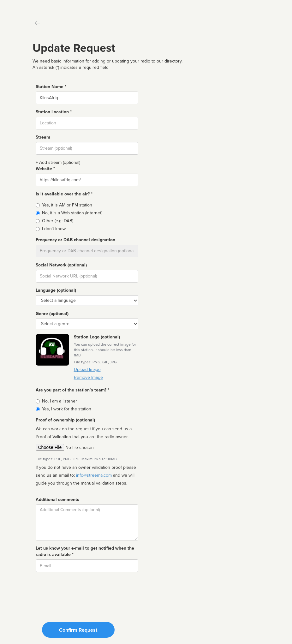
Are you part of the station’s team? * (72, 390)
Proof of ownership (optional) (65, 420)
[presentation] (84, 589)
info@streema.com (94, 475)
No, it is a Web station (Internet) (72, 213)
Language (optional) (56, 290)
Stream (43, 137)
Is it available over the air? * (64, 194)
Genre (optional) (52, 314)
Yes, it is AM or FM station (67, 205)
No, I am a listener (60, 401)
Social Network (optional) (61, 265)
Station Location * (54, 112)
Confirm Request (78, 630)
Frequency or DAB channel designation (75, 240)
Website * (45, 169)
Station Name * (51, 87)
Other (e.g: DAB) (58, 221)
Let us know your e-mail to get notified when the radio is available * (85, 551)
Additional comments (57, 500)
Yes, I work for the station (67, 409)
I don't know (54, 229)
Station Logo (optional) (97, 337)
